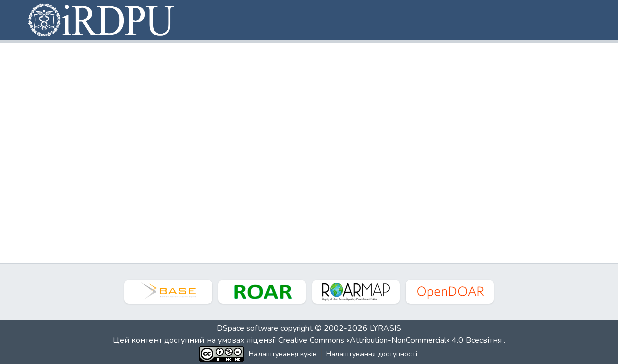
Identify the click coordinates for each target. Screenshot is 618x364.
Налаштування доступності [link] (372, 354)
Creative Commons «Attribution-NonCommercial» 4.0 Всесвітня (391, 340)
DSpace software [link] (247, 328)
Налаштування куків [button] (283, 354)
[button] (102, 20)
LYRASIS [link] (385, 328)
